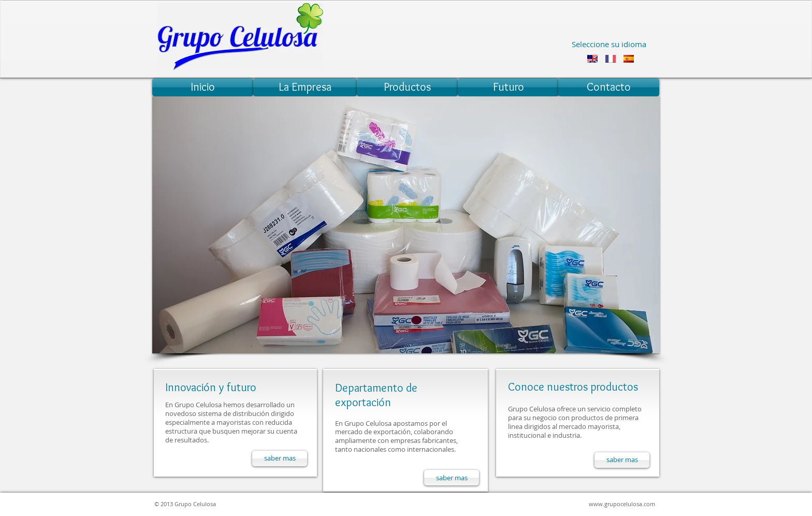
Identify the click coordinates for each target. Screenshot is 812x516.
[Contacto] (609, 87)
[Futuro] (508, 87)
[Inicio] (203, 87)
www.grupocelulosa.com (622, 504)
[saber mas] (280, 458)
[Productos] (407, 87)
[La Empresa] (305, 87)
